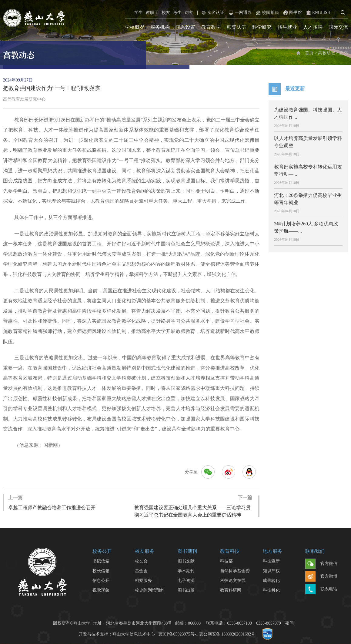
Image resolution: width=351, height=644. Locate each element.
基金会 (141, 571)
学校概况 (135, 27)
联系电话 (321, 589)
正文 (344, 53)
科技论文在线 (233, 581)
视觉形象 (101, 590)
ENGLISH (318, 13)
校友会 (141, 561)
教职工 (152, 13)
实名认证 (212, 13)
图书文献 (186, 561)
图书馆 (292, 13)
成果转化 (271, 581)
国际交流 (338, 27)
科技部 (226, 561)
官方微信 (321, 564)
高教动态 (326, 53)
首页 (309, 53)
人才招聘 (313, 27)
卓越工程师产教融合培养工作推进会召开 (52, 502)
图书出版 (186, 590)
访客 (189, 13)
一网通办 (239, 13)
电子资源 (186, 581)
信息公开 (101, 581)
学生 (139, 13)
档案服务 (143, 581)
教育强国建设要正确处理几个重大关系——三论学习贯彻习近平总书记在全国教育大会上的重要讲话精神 (193, 506)
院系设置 (186, 27)
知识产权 (271, 571)
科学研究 (262, 27)
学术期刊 (186, 571)
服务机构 (160, 27)
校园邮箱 (267, 13)
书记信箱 (101, 561)
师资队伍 (236, 27)
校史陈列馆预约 (150, 590)
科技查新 (271, 561)
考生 (177, 13)
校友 (166, 13)
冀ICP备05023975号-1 (178, 634)
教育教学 (211, 27)
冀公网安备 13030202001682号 (227, 634)
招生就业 (287, 27)
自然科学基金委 (235, 571)
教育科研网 (231, 590)
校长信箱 (101, 571)
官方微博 (321, 577)
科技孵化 (271, 590)
